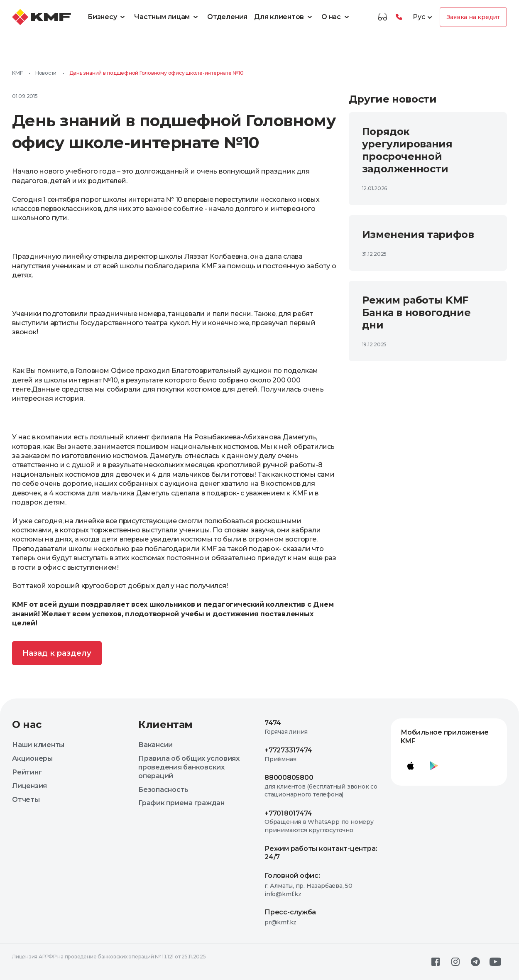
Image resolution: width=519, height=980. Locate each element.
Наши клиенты (38, 745)
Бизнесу (108, 17)
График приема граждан (181, 803)
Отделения (227, 17)
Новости (46, 73)
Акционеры (32, 758)
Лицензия (29, 786)
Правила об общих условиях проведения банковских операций (189, 767)
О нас (337, 17)
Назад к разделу (57, 653)
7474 (273, 723)
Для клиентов (284, 17)
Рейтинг (27, 772)
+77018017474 (288, 813)
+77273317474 (288, 750)
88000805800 (289, 778)
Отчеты (26, 800)
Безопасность (163, 790)
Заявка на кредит (473, 17)
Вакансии (155, 745)
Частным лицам (167, 17)
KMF (17, 73)
